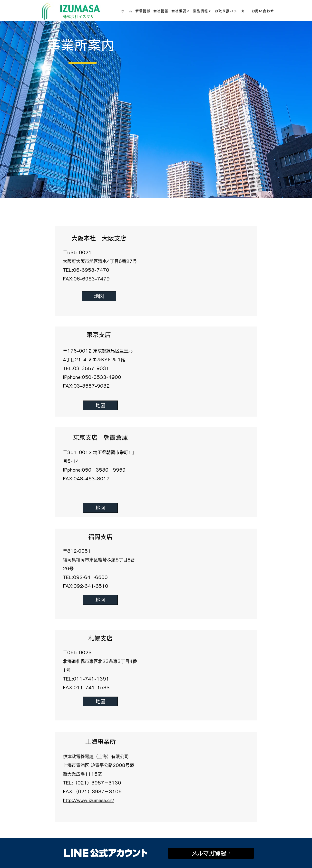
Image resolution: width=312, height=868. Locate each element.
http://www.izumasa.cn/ (89, 800)
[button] (181, 11)
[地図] (99, 296)
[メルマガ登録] (211, 853)
